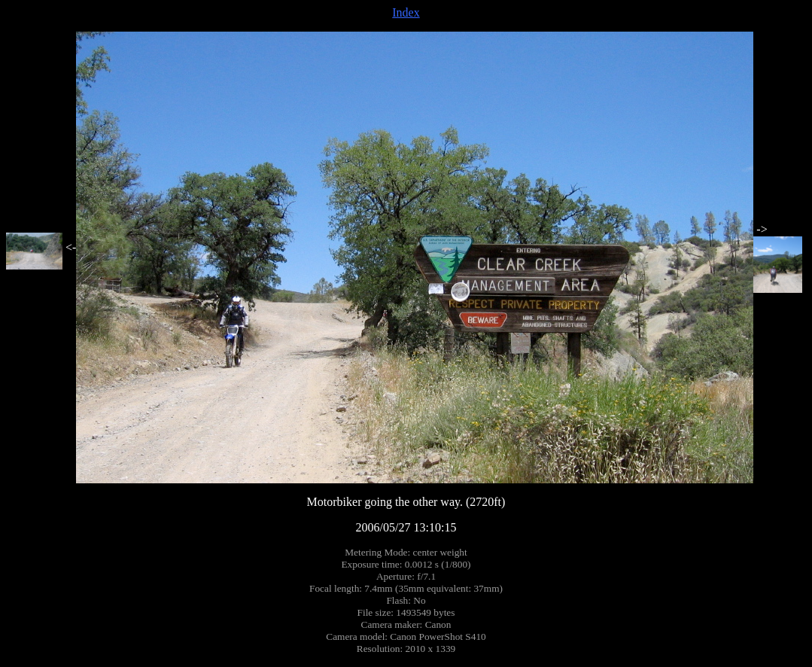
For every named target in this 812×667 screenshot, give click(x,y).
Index (406, 12)
